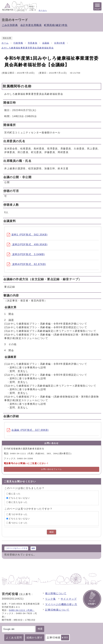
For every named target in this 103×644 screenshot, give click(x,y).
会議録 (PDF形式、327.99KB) (28, 430)
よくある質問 (14, 638)
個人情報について (56, 593)
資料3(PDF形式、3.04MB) (26, 254)
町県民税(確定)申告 (56, 25)
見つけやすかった (18, 514)
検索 (40, 629)
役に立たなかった (18, 502)
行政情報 (18, 43)
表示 (66, 637)
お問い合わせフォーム (51, 469)
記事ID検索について (57, 610)
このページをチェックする (16, 548)
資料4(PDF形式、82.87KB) (26, 264)
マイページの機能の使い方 (61, 604)
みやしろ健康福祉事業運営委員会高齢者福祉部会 (28, 48)
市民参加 (33, 43)
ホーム (5, 43)
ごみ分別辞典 (10, 25)
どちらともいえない (19, 498)
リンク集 (50, 599)
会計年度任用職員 (31, 25)
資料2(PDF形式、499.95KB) (27, 244)
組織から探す (35, 638)
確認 (51, 532)
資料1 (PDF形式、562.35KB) (27, 235)
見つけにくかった (18, 523)
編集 (33, 548)
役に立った (15, 494)
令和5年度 (60, 43)
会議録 (46, 43)
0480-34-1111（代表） (22, 610)
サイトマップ (69, 599)
